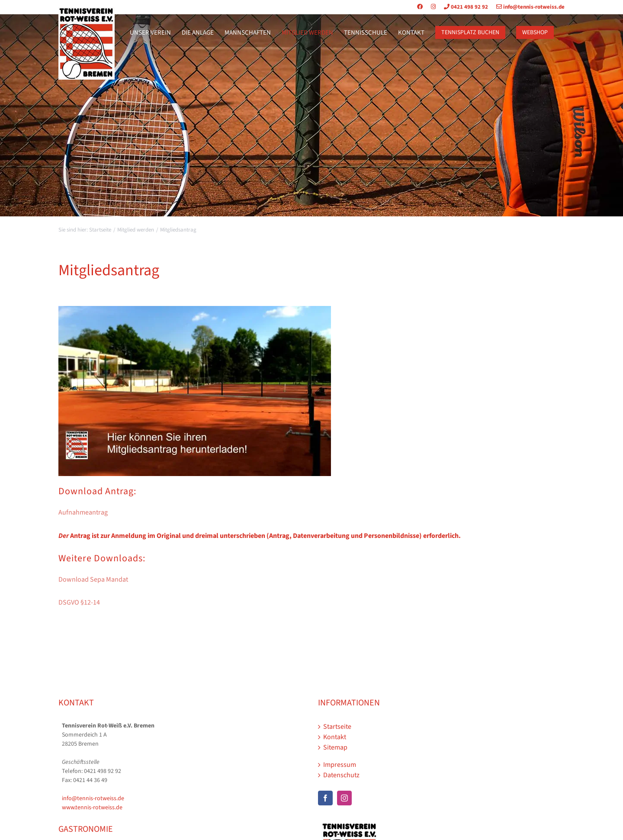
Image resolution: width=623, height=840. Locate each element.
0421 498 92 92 (462, 7)
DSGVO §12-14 (79, 602)
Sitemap (335, 747)
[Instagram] (344, 798)
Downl (68, 579)
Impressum (340, 765)
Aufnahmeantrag (83, 512)
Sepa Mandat (108, 579)
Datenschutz (341, 775)
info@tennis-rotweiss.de (527, 7)
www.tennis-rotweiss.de (92, 808)
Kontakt (335, 737)
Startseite (337, 727)
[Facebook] (325, 798)
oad (83, 579)
